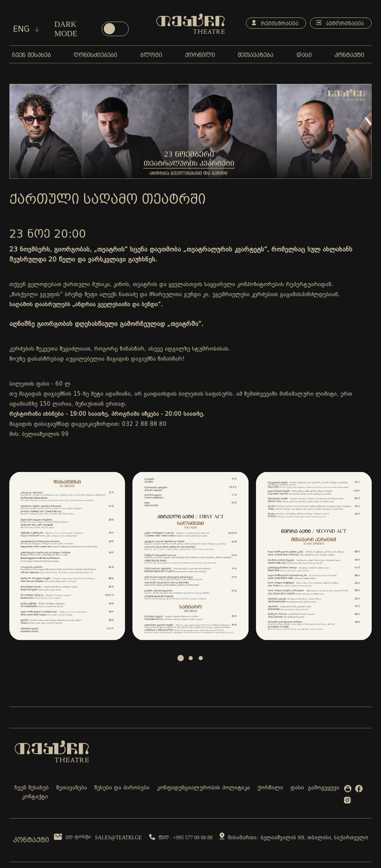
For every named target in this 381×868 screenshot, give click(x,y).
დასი (297, 788)
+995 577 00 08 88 (193, 838)
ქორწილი (270, 788)
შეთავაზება (72, 788)
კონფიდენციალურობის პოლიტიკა (204, 788)
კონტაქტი (35, 797)
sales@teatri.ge (118, 838)
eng (26, 29)
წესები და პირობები (122, 788)
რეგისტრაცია (275, 23)
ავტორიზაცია (340, 23)
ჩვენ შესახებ (32, 788)
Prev (19, 556)
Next (362, 556)
